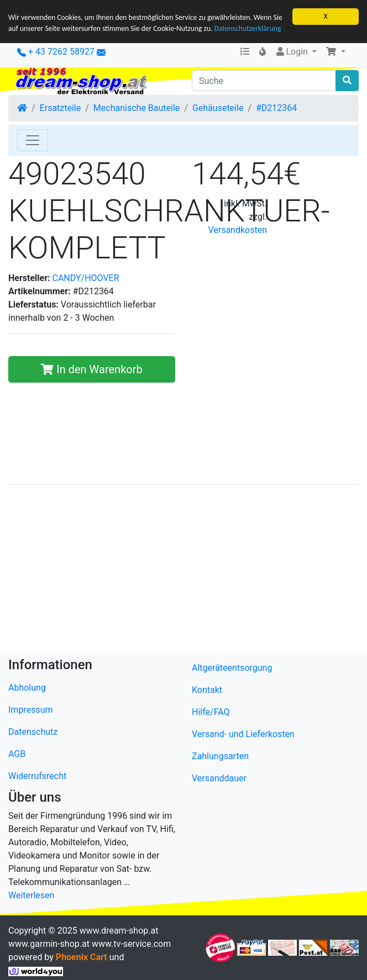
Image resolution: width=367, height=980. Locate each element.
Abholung (27, 688)
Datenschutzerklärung (248, 28)
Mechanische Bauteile (137, 108)
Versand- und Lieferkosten (243, 733)
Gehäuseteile (218, 108)
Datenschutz (33, 732)
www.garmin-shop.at (49, 944)
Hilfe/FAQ (211, 711)
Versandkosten (237, 230)
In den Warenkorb (91, 369)
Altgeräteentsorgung (232, 667)
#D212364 (276, 108)
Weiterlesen (31, 895)
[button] (335, 52)
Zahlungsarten (220, 756)
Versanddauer (219, 778)
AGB (17, 754)
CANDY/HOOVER (86, 277)
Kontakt (207, 689)
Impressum (31, 710)
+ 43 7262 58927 (56, 52)
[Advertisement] (183, 570)
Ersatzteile (61, 108)
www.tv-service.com (131, 944)
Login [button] (292, 52)
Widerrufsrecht (37, 776)
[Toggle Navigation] (33, 140)
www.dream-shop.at (119, 931)
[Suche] (264, 81)
